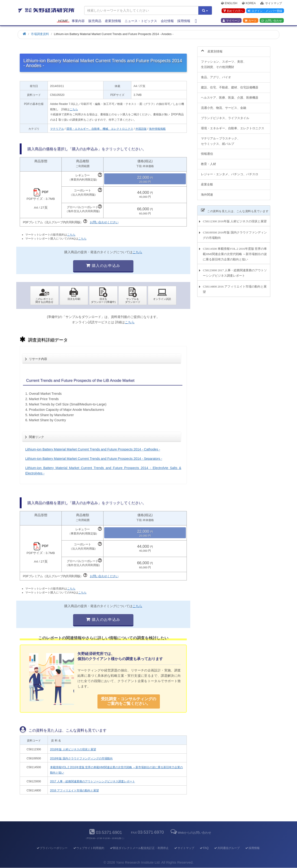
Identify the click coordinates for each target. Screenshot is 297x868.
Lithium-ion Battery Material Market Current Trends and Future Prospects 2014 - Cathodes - (93, 449)
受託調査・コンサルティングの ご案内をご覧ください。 (129, 701)
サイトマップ (271, 4)
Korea (249, 4)
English (229, 4)
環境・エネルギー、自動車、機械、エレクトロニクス (100, 129)
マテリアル (57, 129)
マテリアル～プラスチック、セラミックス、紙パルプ (221, 138)
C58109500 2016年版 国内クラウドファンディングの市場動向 (235, 232)
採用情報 (184, 21)
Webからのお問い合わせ (190, 833)
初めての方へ (233, 11)
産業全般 (207, 182)
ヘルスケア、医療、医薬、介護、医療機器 (230, 95)
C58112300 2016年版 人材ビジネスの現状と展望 (235, 219)
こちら (74, 109)
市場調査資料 (40, 34)
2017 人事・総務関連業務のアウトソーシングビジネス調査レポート (93, 781)
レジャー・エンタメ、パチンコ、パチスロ (230, 172)
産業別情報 (113, 21)
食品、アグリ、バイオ (216, 75)
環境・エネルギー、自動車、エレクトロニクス (233, 125)
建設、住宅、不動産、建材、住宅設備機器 (230, 85)
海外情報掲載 (157, 129)
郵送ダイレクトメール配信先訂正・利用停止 (139, 848)
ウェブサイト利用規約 (89, 848)
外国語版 (141, 129)
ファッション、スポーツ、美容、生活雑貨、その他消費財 (224, 62)
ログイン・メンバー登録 (265, 11)
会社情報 (167, 21)
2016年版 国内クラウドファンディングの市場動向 (81, 758)
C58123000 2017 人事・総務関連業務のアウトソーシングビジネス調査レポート (235, 270)
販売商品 (95, 21)
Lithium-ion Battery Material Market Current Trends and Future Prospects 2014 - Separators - (94, 459)
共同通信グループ (227, 848)
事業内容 (78, 21)
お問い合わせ (272, 21)
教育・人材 (208, 161)
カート (251, 21)
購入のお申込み (103, 266)
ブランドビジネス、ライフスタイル (225, 115)
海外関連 (207, 192)
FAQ (204, 848)
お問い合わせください (104, 222)
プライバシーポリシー (52, 848)
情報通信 (207, 151)
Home (63, 21)
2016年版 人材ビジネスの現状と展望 (73, 749)
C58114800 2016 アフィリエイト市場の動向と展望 (235, 287)
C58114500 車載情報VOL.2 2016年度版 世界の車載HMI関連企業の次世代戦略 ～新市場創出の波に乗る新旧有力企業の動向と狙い (235, 251)
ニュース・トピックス (141, 21)
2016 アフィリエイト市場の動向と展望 (74, 790)
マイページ (231, 21)
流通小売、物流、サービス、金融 (224, 105)
